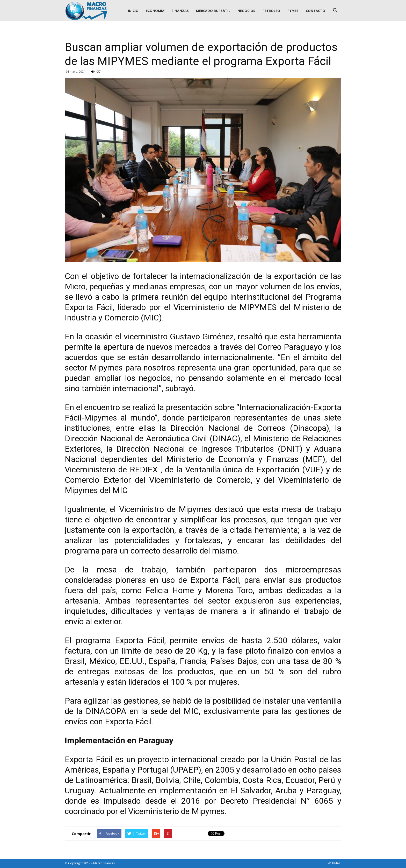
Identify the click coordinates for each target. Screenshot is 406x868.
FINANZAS (180, 11)
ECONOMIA (155, 11)
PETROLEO (271, 11)
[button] (335, 11)
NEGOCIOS (246, 11)
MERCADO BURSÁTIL (213, 11)
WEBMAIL (335, 863)
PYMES (293, 11)
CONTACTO (316, 11)
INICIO (133, 11)
